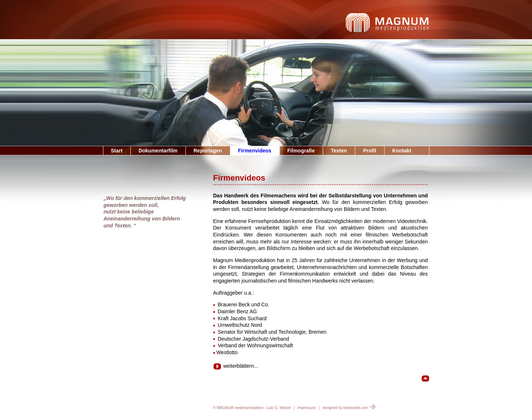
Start (117, 151)
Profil (370, 151)
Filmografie (301, 151)
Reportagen (208, 151)
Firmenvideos (255, 151)
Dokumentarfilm (158, 151)
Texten (339, 151)
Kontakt (402, 151)
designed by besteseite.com (349, 408)
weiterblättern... (236, 366)
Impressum (307, 408)
